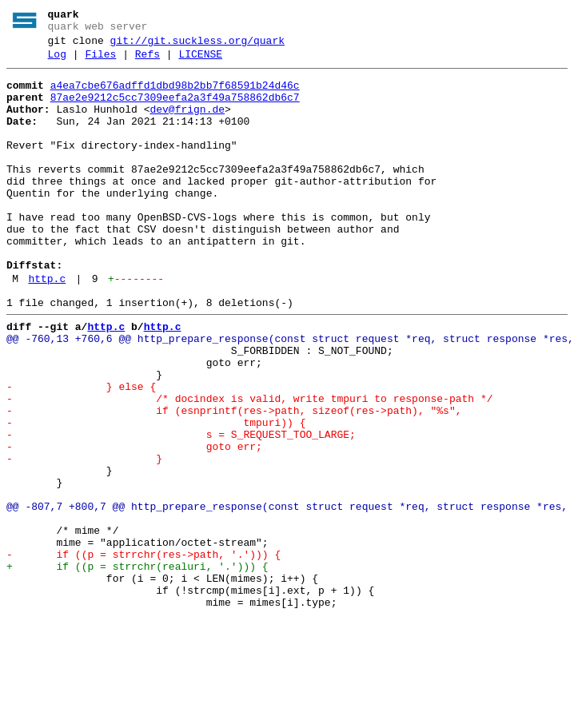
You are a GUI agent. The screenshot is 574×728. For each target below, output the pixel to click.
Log (57, 62)
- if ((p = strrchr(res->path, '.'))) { (143, 653)
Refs (147, 62)
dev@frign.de (187, 124)
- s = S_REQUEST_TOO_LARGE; (181, 509)
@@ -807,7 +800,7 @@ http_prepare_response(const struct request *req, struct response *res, (287, 595)
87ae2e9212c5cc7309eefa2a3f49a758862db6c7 (175, 109)
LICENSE (200, 62)
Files (100, 62)
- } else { (81, 452)
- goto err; (134, 523)
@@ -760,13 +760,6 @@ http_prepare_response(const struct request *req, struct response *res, (290, 394)
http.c (47, 327)
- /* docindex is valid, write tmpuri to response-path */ (249, 466)
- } (84, 538)
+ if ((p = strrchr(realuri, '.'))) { (138, 667)
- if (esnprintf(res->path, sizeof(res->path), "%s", (234, 480)
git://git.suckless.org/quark (197, 46)
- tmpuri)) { (156, 495)
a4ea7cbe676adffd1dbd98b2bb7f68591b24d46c (175, 95)
